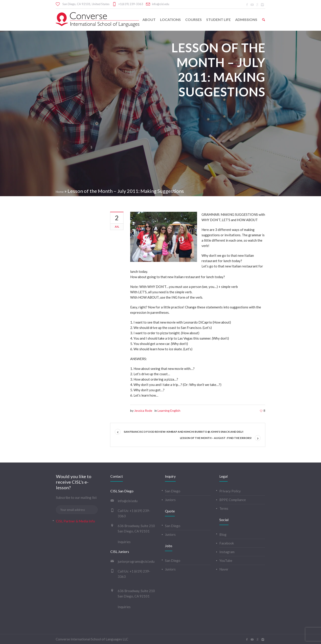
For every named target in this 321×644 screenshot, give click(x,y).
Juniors (170, 500)
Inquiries (124, 542)
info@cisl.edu (161, 4)
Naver (224, 569)
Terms (224, 508)
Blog (223, 534)
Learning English (169, 411)
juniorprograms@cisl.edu (136, 561)
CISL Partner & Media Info (75, 521)
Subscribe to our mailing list (76, 497)
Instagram (227, 552)
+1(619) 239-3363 (131, 4)
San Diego (173, 491)
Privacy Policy (230, 491)
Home (60, 192)
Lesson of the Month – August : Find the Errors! (216, 438)
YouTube (226, 560)
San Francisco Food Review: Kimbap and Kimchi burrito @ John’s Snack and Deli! (184, 432)
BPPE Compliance (233, 500)
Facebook (227, 543)
